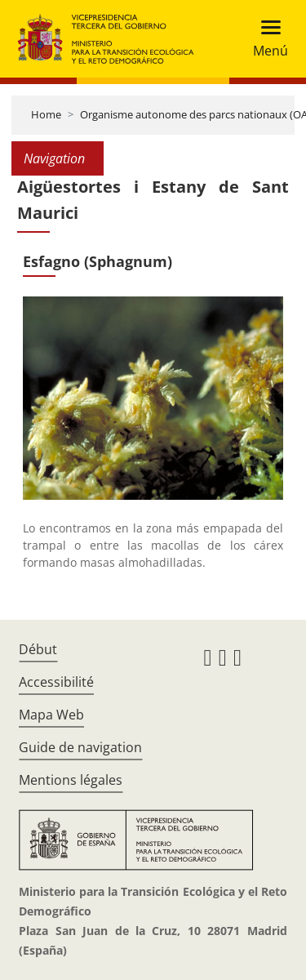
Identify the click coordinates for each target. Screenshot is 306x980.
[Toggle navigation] (266, 39)
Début (38, 649)
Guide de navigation (80, 747)
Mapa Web (51, 715)
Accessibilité (56, 682)
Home (46, 114)
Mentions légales (71, 780)
